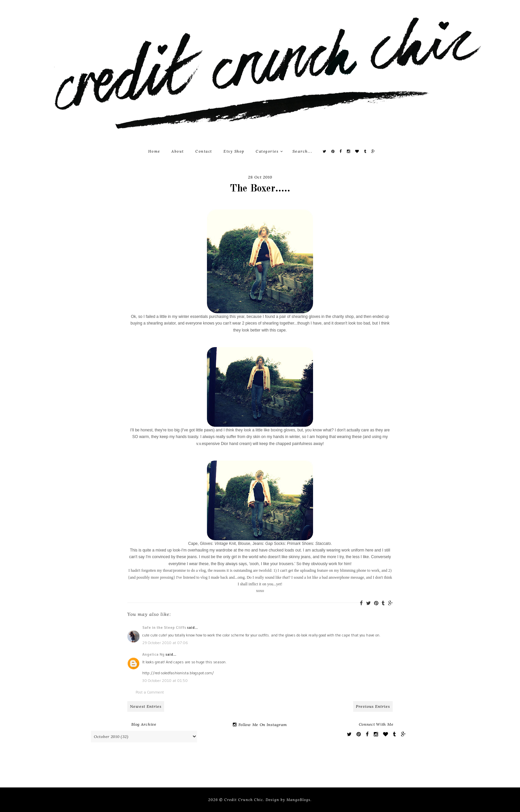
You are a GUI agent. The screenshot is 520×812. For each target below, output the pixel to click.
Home (154, 151)
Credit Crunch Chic (244, 800)
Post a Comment (150, 692)
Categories (269, 151)
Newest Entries (146, 706)
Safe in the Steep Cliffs (164, 627)
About (178, 151)
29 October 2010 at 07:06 (165, 643)
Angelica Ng (153, 654)
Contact (204, 151)
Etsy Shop (234, 151)
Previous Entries (373, 706)
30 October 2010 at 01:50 (165, 680)
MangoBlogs (298, 800)
